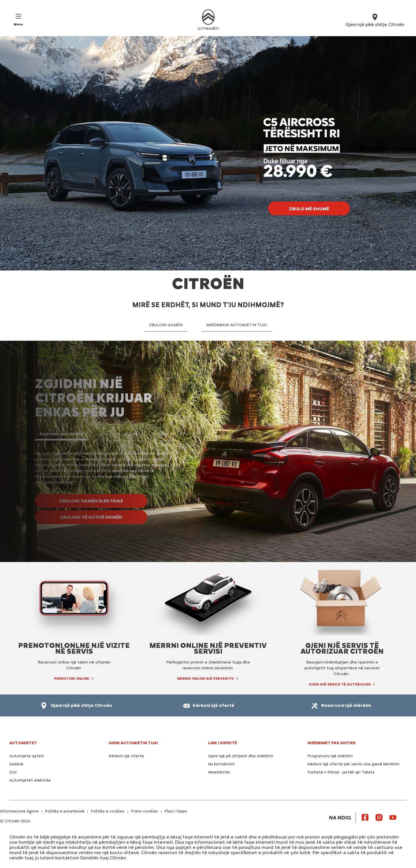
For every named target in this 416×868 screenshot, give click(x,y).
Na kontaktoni (221, 764)
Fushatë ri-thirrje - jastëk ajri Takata (341, 772)
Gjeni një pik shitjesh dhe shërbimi (240, 756)
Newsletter (219, 772)
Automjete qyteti (27, 756)
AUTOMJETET (23, 743)
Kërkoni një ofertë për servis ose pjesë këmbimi (353, 764)
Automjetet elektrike (30, 780)
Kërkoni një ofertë (126, 756)
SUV (13, 772)
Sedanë (16, 764)
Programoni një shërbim (330, 756)
